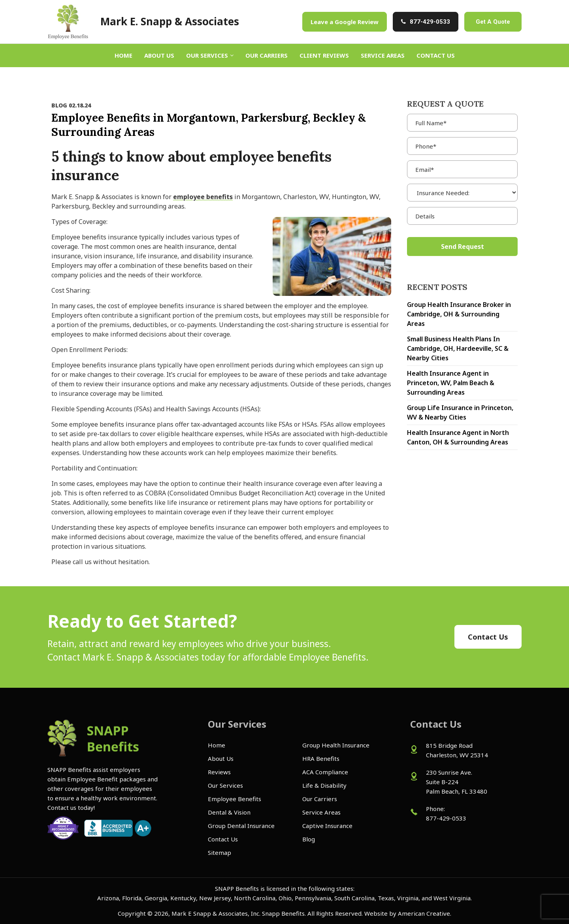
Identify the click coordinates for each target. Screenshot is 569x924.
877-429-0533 (430, 22)
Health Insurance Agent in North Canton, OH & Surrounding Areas (458, 437)
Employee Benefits (235, 799)
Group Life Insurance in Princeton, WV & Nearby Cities (460, 412)
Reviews (219, 772)
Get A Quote (493, 22)
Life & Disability (324, 785)
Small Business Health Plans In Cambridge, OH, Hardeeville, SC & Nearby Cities (458, 348)
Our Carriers (320, 799)
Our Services (225, 785)
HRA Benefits (321, 758)
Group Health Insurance (336, 745)
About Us (221, 758)
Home (217, 745)
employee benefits (203, 197)
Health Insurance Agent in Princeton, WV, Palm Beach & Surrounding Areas (451, 383)
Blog (309, 839)
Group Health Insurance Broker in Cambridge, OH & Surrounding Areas (459, 314)
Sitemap (219, 852)
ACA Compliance (325, 772)
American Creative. (425, 913)
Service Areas (321, 812)
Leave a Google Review (345, 22)
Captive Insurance (327, 826)
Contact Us (223, 839)
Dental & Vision (229, 812)
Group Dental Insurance (241, 826)
